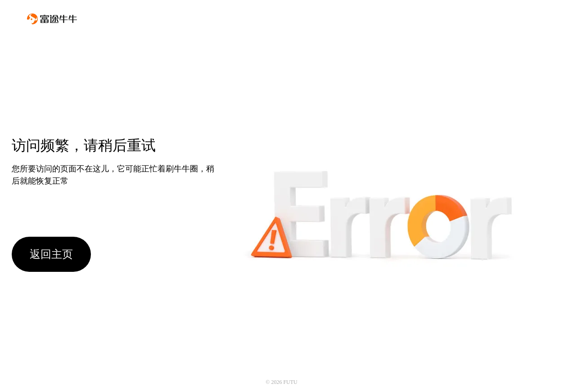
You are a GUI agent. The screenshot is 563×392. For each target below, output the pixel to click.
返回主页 (51, 254)
